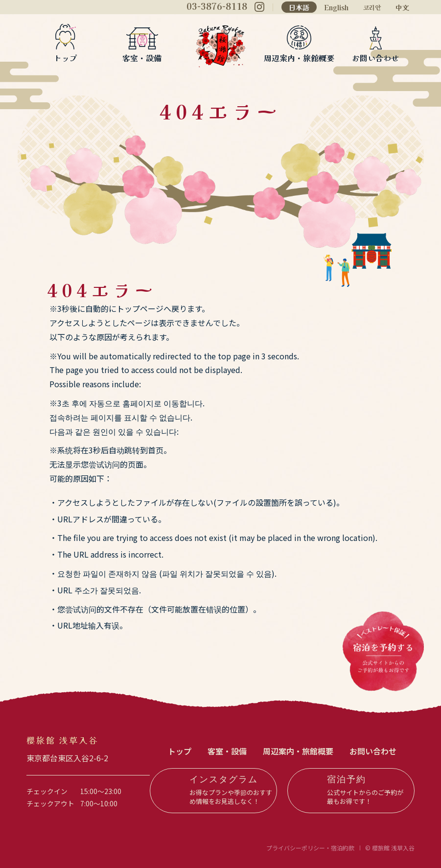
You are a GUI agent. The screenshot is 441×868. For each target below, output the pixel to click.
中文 (402, 7)
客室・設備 (142, 57)
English (336, 7)
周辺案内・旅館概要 (299, 57)
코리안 (372, 8)
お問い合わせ (375, 57)
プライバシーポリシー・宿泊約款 (310, 848)
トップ (66, 57)
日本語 (299, 7)
